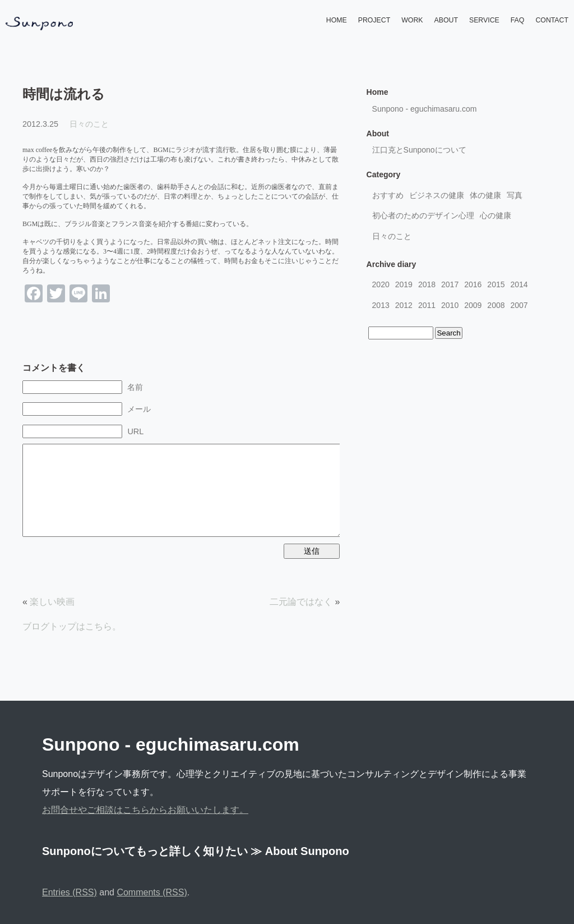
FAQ (518, 20)
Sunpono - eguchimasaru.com (425, 109)
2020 (381, 284)
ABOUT (446, 20)
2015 (496, 284)
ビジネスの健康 (437, 195)
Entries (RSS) (70, 892)
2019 (404, 284)
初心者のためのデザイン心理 (423, 215)
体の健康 (485, 195)
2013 (381, 305)
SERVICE (484, 20)
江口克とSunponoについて (419, 150)
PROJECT (374, 20)
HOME (337, 20)
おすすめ (388, 195)
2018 (427, 284)
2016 (473, 284)
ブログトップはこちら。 (72, 626)
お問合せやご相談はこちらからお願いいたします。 (145, 810)
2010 (450, 305)
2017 (450, 284)
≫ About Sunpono (300, 851)
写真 (515, 195)
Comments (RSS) (152, 892)
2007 (519, 305)
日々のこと (89, 124)
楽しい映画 (52, 602)
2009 (473, 305)
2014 (519, 284)
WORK (412, 20)
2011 (427, 305)
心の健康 (496, 215)
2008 (496, 305)
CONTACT (552, 20)
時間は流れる (64, 94)
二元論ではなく (301, 602)
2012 (404, 305)
